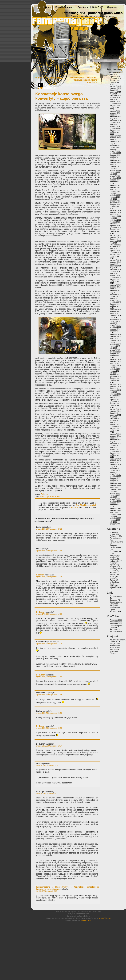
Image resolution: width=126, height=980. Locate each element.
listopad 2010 (115, 453)
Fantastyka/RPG (116, 542)
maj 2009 (114, 491)
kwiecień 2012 (116, 419)
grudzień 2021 (116, 178)
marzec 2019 (115, 247)
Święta (113, 580)
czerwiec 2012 (116, 415)
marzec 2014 (115, 371)
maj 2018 (114, 268)
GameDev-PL (115, 642)
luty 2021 (114, 199)
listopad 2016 (115, 304)
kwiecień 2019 (116, 245)
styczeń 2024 (115, 126)
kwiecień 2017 (116, 294)
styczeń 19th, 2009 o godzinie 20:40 (49, 713)
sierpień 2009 (115, 486)
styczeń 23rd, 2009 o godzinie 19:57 (49, 746)
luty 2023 (114, 149)
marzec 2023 (115, 147)
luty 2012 (114, 423)
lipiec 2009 (114, 488)
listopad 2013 (115, 379)
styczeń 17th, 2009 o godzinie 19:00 (49, 614)
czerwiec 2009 (116, 489)
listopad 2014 (115, 354)
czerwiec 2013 (116, 390)
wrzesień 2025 (116, 86)
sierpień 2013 (115, 386)
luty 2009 (114, 497)
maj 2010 (114, 467)
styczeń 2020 (115, 226)
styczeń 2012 (115, 424)
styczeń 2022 (115, 176)
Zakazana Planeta (114, 652)
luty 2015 (114, 348)
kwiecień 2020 (116, 220)
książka (113, 559)
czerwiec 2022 (116, 166)
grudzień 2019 (116, 228)
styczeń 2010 (115, 474)
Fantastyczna (115, 538)
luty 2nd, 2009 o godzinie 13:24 (47, 765)
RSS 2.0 (74, 507)
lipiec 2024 (114, 115)
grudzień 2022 (116, 153)
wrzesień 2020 (116, 210)
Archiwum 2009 (116, 622)
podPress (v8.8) (86, 921)
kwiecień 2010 (116, 468)
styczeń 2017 (115, 300)
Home (38, 7)
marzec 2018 (115, 272)
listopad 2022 (115, 155)
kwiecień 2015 (116, 344)
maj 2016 (114, 317)
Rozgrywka (114, 649)
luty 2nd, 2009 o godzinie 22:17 (47, 793)
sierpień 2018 (115, 262)
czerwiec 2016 (116, 316)
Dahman (45, 494)
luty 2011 (114, 447)
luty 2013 (114, 398)
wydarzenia (114, 588)
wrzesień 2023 (116, 136)
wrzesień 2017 (116, 285)
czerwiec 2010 (116, 465)
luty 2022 (114, 174)
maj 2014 (114, 367)
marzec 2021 (115, 197)
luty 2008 (114, 522)
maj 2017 (114, 293)
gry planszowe (116, 551)
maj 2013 (114, 392)
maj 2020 (114, 218)
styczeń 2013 (115, 400)
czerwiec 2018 (116, 266)
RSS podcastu (116, 611)
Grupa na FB (115, 600)
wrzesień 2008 (116, 509)
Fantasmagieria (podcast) (116, 627)
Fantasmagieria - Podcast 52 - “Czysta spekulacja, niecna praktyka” (84, 80)
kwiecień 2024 (116, 121)
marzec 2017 (115, 296)
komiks (113, 557)
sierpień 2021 (115, 187)
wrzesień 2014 (116, 359)
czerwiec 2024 (116, 117)
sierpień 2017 (115, 287)
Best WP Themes (105, 918)
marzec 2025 (115, 98)
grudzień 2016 (116, 302)
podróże (113, 571)
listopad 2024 (115, 105)
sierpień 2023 (115, 138)
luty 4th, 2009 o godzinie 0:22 (47, 891)
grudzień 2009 (116, 476)
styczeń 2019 (115, 251)
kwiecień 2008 (116, 518)
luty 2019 (114, 249)
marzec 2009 (115, 495)
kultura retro (115, 561)
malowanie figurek (114, 564)
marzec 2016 (115, 321)
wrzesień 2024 (116, 111)
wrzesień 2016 (116, 310)
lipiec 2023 (114, 140)
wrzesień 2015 (116, 335)
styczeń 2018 (115, 275)
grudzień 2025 (116, 79)
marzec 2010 (115, 470)
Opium (113, 610)
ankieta (113, 532)
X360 (57, 496)
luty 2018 (114, 273)
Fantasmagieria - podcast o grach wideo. (93, 13)
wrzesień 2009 (116, 484)
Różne (113, 574)
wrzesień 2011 (116, 434)
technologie (114, 582)
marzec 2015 (115, 346)
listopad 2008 (115, 503)
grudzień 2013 (116, 377)
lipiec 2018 (114, 264)
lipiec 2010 (114, 463)
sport (112, 578)
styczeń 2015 (115, 350)
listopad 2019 (115, 230)
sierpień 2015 (115, 337)
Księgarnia (114, 606)
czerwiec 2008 (116, 514)
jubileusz (113, 555)
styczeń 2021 (115, 201)
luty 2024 (114, 124)
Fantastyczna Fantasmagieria (116, 630)
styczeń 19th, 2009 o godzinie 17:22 (49, 695)
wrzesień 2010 (116, 459)
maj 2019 (114, 243)
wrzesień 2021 (116, 186)
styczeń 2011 (115, 449)
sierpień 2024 (115, 113)
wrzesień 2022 (116, 161)
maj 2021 (114, 193)
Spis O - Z (97, 7)
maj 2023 (114, 144)
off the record (115, 608)
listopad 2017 (115, 279)
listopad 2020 (115, 205)
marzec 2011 (115, 445)
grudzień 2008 (116, 501)
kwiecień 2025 (116, 96)
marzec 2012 (115, 421)
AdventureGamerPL (118, 640)
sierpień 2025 (115, 88)
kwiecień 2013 (116, 394)
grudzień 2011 (116, 426)
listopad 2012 (115, 403)
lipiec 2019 (114, 239)
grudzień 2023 (116, 128)
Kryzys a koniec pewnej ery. (49, 78)
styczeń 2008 (115, 524)
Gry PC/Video (82, 505)
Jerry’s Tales (115, 644)
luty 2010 (114, 472)
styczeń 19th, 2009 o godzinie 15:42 (49, 677)
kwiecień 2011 (116, 444)
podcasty (114, 569)
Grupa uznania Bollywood (116, 603)
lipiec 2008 (114, 512)
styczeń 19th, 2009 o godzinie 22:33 (49, 728)
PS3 (52, 496)
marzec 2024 (115, 122)
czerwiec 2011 (116, 440)
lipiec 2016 (114, 314)
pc (48, 496)
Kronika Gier (115, 646)
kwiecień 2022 (116, 170)
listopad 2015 (115, 329)
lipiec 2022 (114, 165)
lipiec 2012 (114, 413)
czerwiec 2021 (116, 191)
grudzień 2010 (116, 451)
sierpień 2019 (115, 237)
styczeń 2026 (115, 77)
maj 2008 (114, 516)
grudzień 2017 (116, 277)
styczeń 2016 (115, 325)
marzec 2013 (115, 396)
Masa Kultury (115, 647)
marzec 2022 (115, 172)
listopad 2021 (115, 180)
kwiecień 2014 (116, 369)
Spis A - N (83, 7)
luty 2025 (114, 100)
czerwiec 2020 (116, 216)
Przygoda (114, 572)
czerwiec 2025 (116, 92)
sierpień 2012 (115, 411)
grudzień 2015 (116, 327)
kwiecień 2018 (116, 270)
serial (112, 576)
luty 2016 (114, 323)
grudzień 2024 (116, 103)
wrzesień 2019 (116, 235)
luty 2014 (114, 373)
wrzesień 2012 (116, 409)
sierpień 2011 (115, 436)
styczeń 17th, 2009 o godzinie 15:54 (49, 577)
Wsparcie (112, 7)
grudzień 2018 (116, 252)
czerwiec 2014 (116, 365)
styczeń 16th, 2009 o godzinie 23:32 (49, 529)
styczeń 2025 (115, 101)
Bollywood (114, 536)
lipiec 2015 (114, 338)
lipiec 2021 (114, 189)
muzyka (113, 567)
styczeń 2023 (115, 151)
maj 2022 (114, 168)
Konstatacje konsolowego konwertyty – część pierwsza (61, 96)
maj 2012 (114, 417)
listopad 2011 (115, 428)
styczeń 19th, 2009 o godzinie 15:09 (49, 644)
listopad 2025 (115, 80)
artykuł (93, 505)
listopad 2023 (115, 130)
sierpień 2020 (115, 212)
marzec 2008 (115, 520)
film (111, 546)
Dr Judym (41, 612)
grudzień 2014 (116, 352)
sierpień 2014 (115, 361)
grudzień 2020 (116, 203)
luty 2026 (114, 75)
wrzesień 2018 (116, 260)
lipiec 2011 (114, 438)
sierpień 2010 (115, 461)
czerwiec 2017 (116, 291)
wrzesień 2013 (116, 384)
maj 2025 (114, 94)
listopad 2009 (115, 478)
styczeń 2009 (115, 499)
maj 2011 (114, 442)
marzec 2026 (115, 73)
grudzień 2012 (116, 402)
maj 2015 (114, 342)
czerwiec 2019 (116, 241)
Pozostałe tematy (65, 7)
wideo (112, 586)
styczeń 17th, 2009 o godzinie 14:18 (49, 551)
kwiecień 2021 (116, 195)
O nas (48, 7)
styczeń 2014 (115, 375)
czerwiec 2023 (116, 142)
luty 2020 (114, 224)
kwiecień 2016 (116, 319)
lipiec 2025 (114, 90)
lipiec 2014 (114, 363)
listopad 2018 (115, 254)
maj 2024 (114, 119)
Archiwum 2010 (116, 624)
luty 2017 (114, 298)
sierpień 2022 (115, 163)
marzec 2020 (115, 222)
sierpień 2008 (115, 510)
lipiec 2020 (114, 214)
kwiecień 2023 (116, 145)
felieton (43, 496)
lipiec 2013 (114, 388)
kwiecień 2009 (116, 493)
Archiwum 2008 (116, 620)
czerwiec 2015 (116, 340)
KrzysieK (40, 575)
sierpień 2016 (115, 312)
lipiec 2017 (114, 289)
